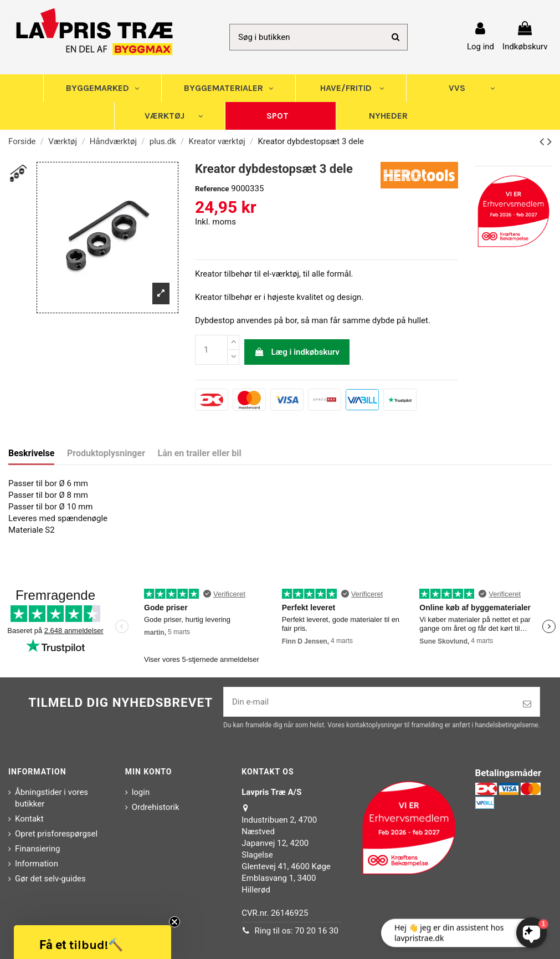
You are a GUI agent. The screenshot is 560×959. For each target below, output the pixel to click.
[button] (93, 942)
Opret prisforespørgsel (56, 834)
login (141, 792)
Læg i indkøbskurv (297, 352)
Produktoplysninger (106, 453)
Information (37, 864)
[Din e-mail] (369, 702)
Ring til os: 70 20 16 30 (296, 931)
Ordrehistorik (156, 807)
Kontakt (29, 819)
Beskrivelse (31, 453)
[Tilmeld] (527, 704)
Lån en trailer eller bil (200, 453)
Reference (212, 188)
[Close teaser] (174, 922)
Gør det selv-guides (50, 879)
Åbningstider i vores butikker (52, 798)
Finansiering (37, 849)
